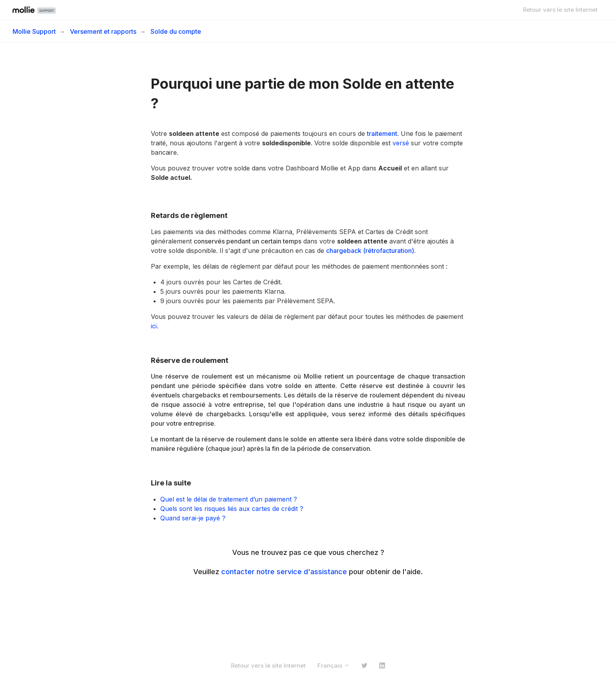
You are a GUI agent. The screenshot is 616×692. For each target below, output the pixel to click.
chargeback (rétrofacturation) (370, 251)
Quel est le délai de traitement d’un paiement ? (229, 499)
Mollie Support (34, 31)
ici (154, 326)
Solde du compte (176, 31)
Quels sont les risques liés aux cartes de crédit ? (233, 509)
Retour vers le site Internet (560, 10)
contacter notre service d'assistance (284, 572)
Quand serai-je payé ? (193, 518)
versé (401, 143)
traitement (382, 134)
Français (334, 665)
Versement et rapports (103, 31)
